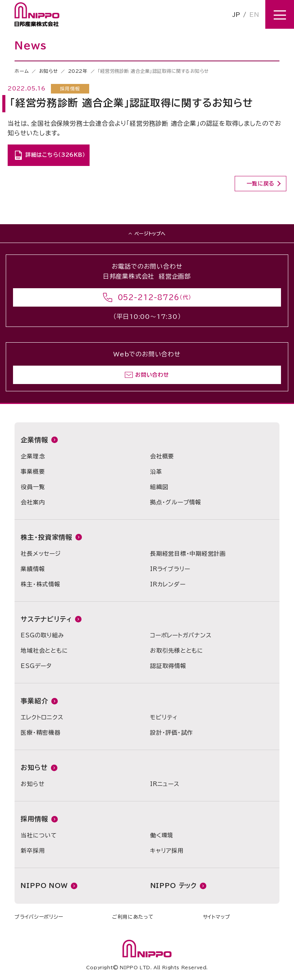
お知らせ (48, 71)
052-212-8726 (149, 297)
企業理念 (33, 456)
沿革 (156, 472)
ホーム (22, 71)
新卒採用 (33, 851)
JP (236, 15)
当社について (39, 835)
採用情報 (34, 819)
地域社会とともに (44, 651)
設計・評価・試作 (171, 733)
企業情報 (34, 440)
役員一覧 (33, 487)
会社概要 (162, 456)
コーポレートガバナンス (181, 635)
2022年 (78, 71)
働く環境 (162, 835)
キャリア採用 (167, 851)
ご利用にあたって (133, 917)
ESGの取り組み (42, 635)
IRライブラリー (170, 569)
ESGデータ (36, 666)
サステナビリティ (46, 619)
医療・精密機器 (40, 733)
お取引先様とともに (177, 651)
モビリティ (164, 717)
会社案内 (33, 502)
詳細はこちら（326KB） (55, 155)
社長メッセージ (41, 554)
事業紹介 (34, 701)
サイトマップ (217, 917)
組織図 (159, 487)
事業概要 (33, 472)
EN (254, 15)
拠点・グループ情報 (176, 502)
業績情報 (33, 569)
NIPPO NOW (44, 886)
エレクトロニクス (42, 717)
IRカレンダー (168, 584)
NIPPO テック (174, 886)
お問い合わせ (152, 375)
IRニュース (165, 784)
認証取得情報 (168, 666)
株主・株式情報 (40, 584)
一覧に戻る (261, 184)
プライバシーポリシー (39, 917)
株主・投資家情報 (47, 537)
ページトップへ (150, 233)
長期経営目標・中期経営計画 (188, 554)
